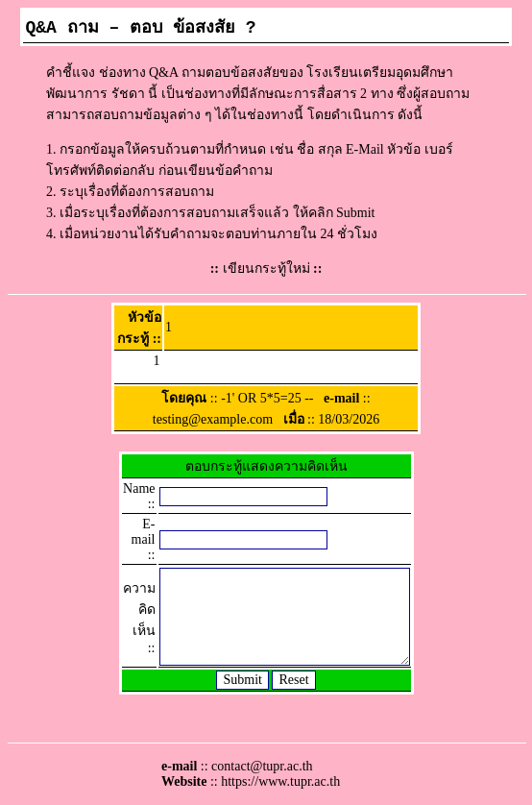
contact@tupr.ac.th (262, 766)
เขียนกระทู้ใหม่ (266, 268)
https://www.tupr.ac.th (280, 781)
